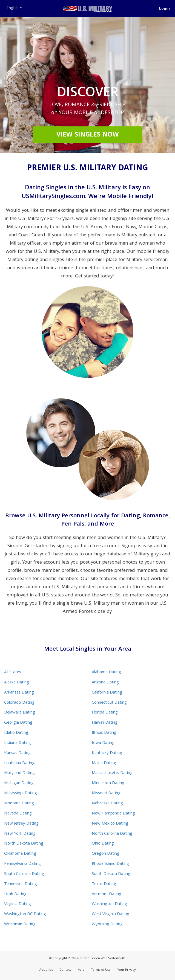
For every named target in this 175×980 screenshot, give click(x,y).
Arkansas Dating (19, 693)
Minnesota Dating (108, 783)
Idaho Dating (16, 733)
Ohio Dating (103, 844)
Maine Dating (104, 763)
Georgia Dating (18, 723)
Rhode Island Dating (110, 864)
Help (81, 970)
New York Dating (20, 834)
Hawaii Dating (105, 723)
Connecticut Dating (109, 703)
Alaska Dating (17, 683)
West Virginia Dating (111, 914)
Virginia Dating (18, 904)
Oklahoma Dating (20, 854)
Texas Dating (104, 884)
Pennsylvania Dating (22, 864)
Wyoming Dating (107, 924)
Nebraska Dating (107, 804)
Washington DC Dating (25, 914)
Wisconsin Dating (20, 924)
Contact (65, 970)
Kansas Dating (17, 753)
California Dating (107, 693)
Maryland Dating (19, 773)
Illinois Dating (104, 733)
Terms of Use (101, 970)
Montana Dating (19, 804)
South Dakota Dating (111, 874)
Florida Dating (105, 713)
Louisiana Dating (19, 763)
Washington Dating (109, 904)
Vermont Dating (107, 894)
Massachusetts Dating (112, 773)
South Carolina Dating (24, 874)
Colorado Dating (19, 703)
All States (13, 672)
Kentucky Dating (107, 753)
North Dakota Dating (24, 844)
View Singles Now (88, 135)
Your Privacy (127, 970)
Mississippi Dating (21, 793)
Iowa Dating (103, 743)
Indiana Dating (18, 743)
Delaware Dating (20, 713)
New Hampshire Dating (113, 814)
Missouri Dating (106, 793)
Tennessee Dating (21, 884)
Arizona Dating (105, 683)
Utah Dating (15, 894)
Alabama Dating (106, 672)
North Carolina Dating (112, 834)
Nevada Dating (18, 814)
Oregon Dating (106, 854)
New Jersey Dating (21, 824)
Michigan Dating (19, 783)
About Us (46, 970)
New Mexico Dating (110, 824)
